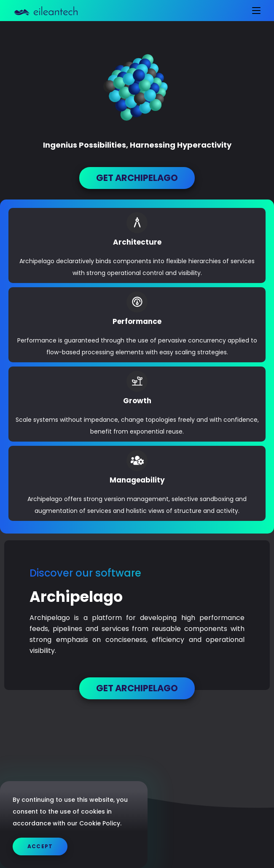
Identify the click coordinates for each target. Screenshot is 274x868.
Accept (40, 846)
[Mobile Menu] (253, 11)
